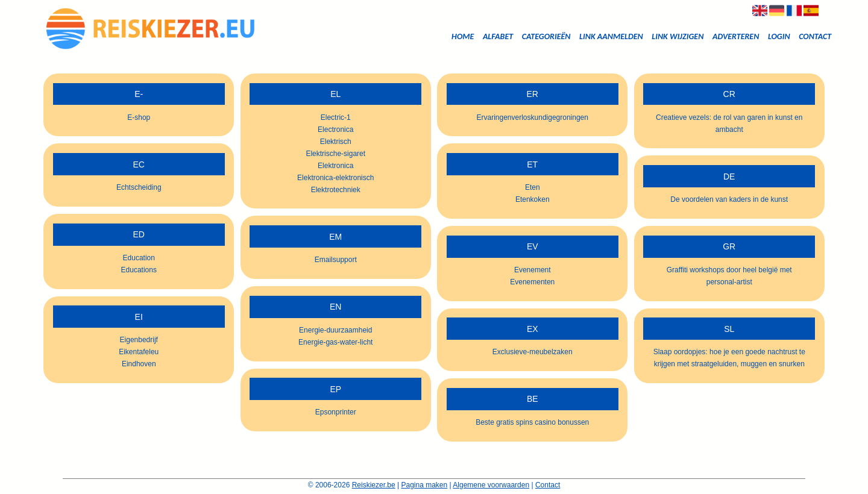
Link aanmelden (611, 36)
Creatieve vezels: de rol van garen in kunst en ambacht (729, 123)
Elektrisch (336, 142)
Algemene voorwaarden (491, 485)
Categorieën (546, 36)
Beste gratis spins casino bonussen (532, 422)
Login (779, 36)
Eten (533, 187)
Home (463, 36)
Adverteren (736, 36)
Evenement (533, 270)
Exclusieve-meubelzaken (533, 352)
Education (139, 258)
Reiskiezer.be (374, 485)
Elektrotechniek (336, 190)
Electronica (335, 130)
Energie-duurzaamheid (335, 330)
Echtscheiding (139, 187)
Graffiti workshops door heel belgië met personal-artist (729, 276)
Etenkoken (533, 199)
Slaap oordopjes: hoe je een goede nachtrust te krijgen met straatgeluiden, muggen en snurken (729, 358)
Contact (815, 36)
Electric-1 (336, 117)
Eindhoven (139, 364)
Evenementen (532, 282)
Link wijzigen (678, 36)
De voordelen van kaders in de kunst (729, 199)
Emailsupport (336, 260)
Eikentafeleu (139, 352)
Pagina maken (425, 485)
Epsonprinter (336, 412)
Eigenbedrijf (139, 340)
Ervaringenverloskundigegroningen (533, 117)
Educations (139, 270)
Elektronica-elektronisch (335, 178)
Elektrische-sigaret (335, 154)
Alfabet (498, 36)
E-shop (139, 117)
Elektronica (335, 166)
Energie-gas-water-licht (335, 342)
